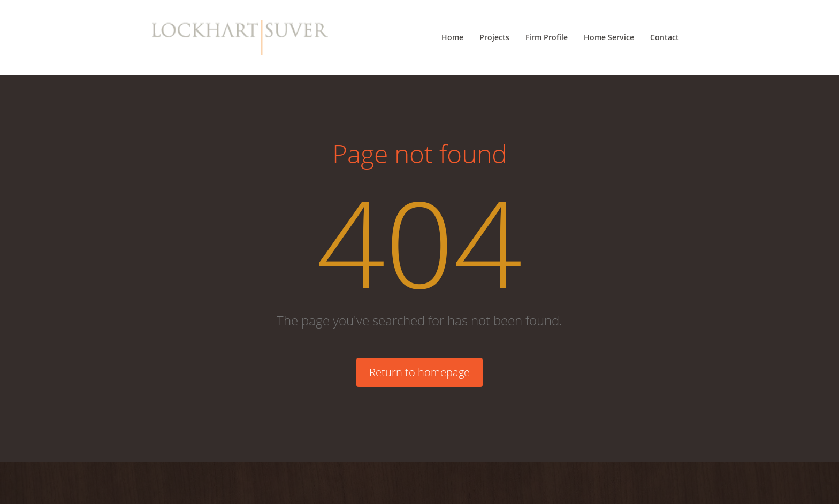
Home (452, 37)
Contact (665, 37)
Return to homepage (419, 372)
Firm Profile (547, 37)
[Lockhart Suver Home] (240, 37)
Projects (494, 37)
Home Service (609, 37)
